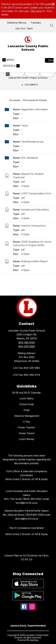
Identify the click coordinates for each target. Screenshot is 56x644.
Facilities (36, 23)
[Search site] (52, 26)
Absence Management (27, 416)
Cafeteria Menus (17, 23)
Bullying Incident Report (34, 261)
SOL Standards (29, 158)
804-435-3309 (27, 346)
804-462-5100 (27, 342)
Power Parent (27, 433)
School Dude (27, 404)
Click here (36, 11)
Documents (31, 85)
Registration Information (34, 109)
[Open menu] (8, 60)
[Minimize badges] (8, 74)
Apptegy (34, 640)
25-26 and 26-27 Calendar (27, 393)
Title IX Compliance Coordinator (27, 528)
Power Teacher (27, 427)
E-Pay (27, 422)
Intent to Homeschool (33, 226)
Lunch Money (27, 439)
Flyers (25, 126)
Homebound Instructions (35, 210)
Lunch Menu (27, 398)
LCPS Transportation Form (36, 193)
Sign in (51, 60)
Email (27, 410)
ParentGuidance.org (32, 142)
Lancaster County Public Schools (28, 78)
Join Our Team (24, 28)
